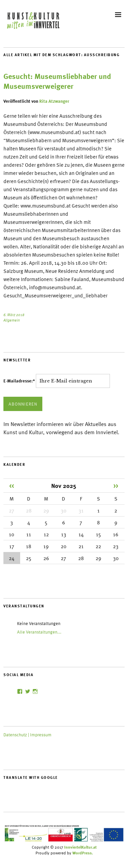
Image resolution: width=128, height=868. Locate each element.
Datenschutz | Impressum (27, 735)
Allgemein (12, 320)
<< (12, 485)
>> (116, 485)
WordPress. (83, 853)
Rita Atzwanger (54, 101)
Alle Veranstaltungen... (39, 632)
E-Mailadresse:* (20, 381)
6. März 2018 (14, 315)
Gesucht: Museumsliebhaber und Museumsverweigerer (57, 81)
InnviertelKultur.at (80, 847)
